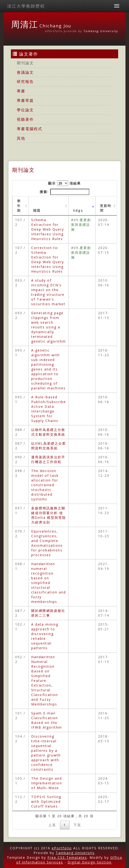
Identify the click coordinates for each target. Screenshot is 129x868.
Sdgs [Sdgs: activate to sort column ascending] (78, 210)
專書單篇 (25, 100)
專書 (21, 91)
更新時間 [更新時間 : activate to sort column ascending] (106, 208)
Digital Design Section (90, 862)
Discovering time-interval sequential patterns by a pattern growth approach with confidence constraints (46, 753)
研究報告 (25, 82)
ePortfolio (62, 848)
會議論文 (25, 72)
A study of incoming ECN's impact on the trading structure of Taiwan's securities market (48, 292)
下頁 (77, 825)
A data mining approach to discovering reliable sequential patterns (45, 636)
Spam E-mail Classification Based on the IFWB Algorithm (47, 720)
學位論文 (25, 110)
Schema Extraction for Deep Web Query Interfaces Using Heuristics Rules (48, 229)
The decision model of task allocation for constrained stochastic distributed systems (45, 485)
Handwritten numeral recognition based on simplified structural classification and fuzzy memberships (49, 583)
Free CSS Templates (67, 857)
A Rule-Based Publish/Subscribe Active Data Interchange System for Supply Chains (49, 409)
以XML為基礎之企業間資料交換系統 (49, 446)
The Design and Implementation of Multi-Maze (47, 783)
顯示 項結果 (64, 183)
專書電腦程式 (30, 129)
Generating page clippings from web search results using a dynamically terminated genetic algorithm (49, 327)
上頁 (52, 825)
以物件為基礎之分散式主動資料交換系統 (48, 432)
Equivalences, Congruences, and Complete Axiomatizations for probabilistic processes (47, 543)
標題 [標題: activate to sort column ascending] (37, 210)
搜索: (64, 192)
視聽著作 (25, 119)
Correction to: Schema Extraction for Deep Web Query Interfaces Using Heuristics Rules (48, 260)
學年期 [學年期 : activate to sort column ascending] (19, 206)
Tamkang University (101, 31)
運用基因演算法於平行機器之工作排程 (48, 459)
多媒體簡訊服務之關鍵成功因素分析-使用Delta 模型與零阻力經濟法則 (49, 515)
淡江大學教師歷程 (26, 6)
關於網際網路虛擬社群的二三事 (48, 613)
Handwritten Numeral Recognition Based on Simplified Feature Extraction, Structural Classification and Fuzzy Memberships (45, 681)
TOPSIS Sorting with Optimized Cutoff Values (46, 801)
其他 (21, 138)
